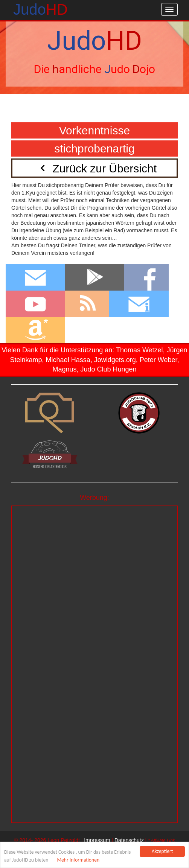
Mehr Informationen (78, 860)
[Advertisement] (94, 559)
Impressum (97, 840)
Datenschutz (129, 840)
